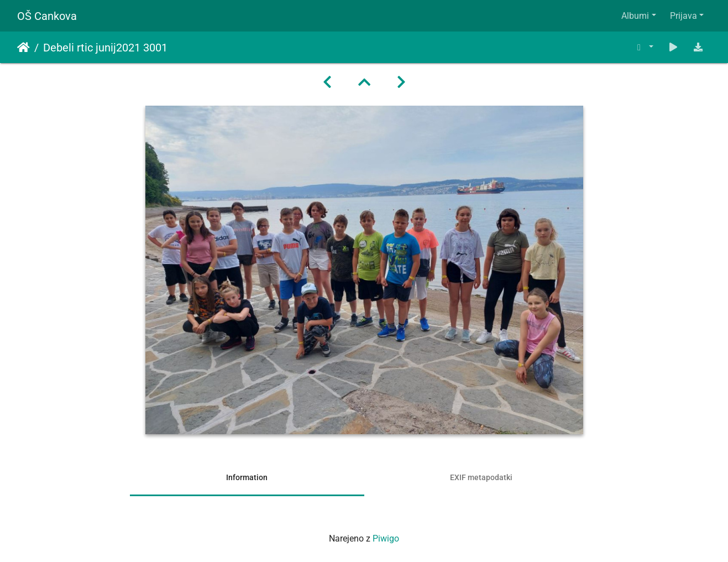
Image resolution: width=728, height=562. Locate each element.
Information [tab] (247, 477)
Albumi (635, 16)
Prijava (684, 16)
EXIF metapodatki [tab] (481, 477)
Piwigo (386, 538)
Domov (23, 48)
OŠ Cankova (47, 16)
